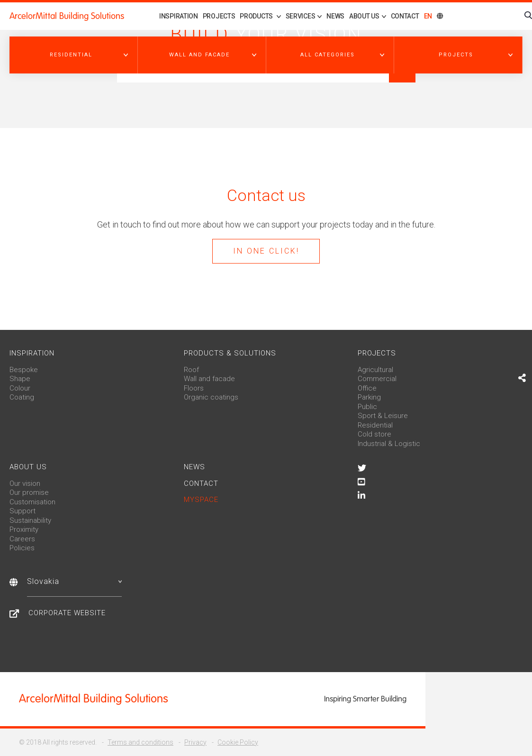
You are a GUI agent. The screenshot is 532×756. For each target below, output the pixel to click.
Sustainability (30, 520)
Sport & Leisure (383, 416)
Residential (375, 425)
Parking (369, 397)
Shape (20, 379)
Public (367, 407)
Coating (22, 397)
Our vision (25, 483)
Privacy (195, 742)
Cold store (374, 434)
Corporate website (67, 613)
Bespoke (24, 370)
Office (367, 388)
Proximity (24, 529)
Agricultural (375, 370)
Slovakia (74, 581)
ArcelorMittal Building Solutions (67, 16)
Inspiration (179, 16)
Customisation (32, 502)
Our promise (29, 492)
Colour (20, 388)
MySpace (201, 500)
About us (28, 467)
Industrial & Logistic (389, 444)
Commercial (377, 379)
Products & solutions (230, 353)
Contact (405, 16)
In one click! (266, 251)
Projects (219, 16)
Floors (194, 388)
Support (23, 511)
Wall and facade (209, 379)
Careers (22, 539)
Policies (22, 548)
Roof (191, 370)
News (335, 16)
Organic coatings (211, 397)
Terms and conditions (140, 742)
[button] (74, 55)
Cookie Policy (238, 742)
